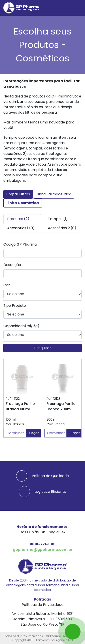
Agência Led (64, 640)
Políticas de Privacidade (43, 605)
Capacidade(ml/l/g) (21, 326)
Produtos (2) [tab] (18, 219)
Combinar (15, 433)
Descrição (12, 265)
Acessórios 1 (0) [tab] (21, 228)
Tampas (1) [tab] (58, 219)
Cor (7, 285)
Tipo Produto (15, 306)
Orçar (34, 433)
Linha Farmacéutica (54, 194)
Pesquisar (43, 348)
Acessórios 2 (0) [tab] (62, 228)
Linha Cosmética (23, 203)
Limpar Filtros (18, 194)
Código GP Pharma (20, 244)
